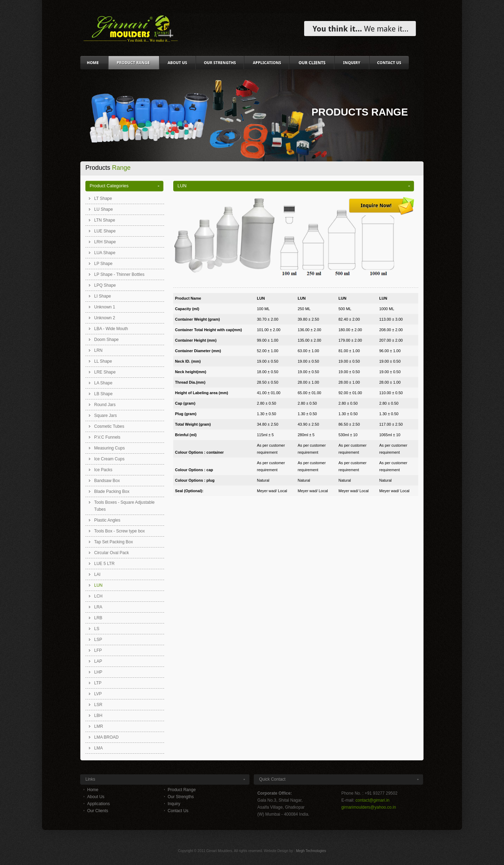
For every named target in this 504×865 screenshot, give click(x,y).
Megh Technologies (311, 851)
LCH (98, 596)
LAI (97, 574)
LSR (98, 705)
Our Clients (98, 811)
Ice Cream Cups (109, 459)
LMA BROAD (106, 737)
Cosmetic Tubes (109, 426)
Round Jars (105, 405)
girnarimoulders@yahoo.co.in (369, 807)
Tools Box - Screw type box (120, 531)
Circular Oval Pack (111, 553)
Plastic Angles (107, 520)
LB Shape (103, 394)
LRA (98, 607)
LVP (98, 694)
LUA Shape (105, 253)
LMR (99, 726)
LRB (98, 618)
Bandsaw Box (107, 481)
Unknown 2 (105, 318)
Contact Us (178, 811)
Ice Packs (103, 470)
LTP (98, 683)
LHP (98, 672)
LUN (98, 585)
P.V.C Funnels (107, 437)
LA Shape (103, 383)
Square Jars (106, 416)
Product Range (182, 790)
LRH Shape (105, 242)
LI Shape (103, 296)
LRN (98, 350)
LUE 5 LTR (104, 564)
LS (97, 629)
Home (93, 790)
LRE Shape (105, 372)
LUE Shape (105, 231)
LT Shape (103, 198)
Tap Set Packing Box (114, 542)
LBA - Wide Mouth (111, 329)
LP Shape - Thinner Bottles (119, 274)
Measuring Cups (109, 448)
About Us (96, 797)
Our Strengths (181, 797)
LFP (98, 650)
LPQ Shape (105, 285)
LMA (99, 748)
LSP (98, 640)
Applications (99, 804)
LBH (98, 716)
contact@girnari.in (373, 800)
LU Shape (103, 209)
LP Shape (103, 264)
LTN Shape (105, 220)
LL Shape (103, 361)
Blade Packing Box (112, 491)
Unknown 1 (105, 307)
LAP (98, 661)
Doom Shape (106, 340)
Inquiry (174, 804)
